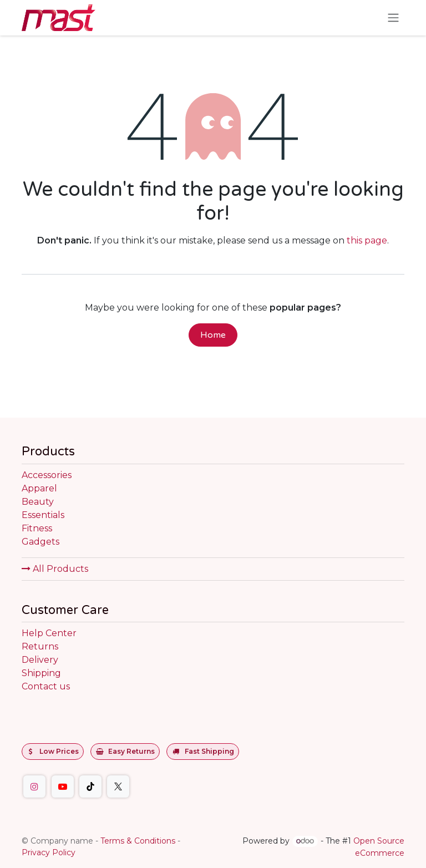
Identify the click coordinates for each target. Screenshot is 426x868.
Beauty (38, 502)
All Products (55, 569)
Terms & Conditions (138, 841)
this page (367, 240)
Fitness (37, 528)
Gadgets (40, 542)
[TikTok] (90, 786)
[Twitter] (118, 786)
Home (213, 335)
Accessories (47, 475)
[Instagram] (34, 786)
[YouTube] (63, 786)
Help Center (49, 633)
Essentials (43, 515)
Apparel (39, 488)
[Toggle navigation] (393, 18)
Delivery (40, 660)
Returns (40, 646)
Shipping (41, 673)
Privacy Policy (49, 852)
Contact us (46, 686)
